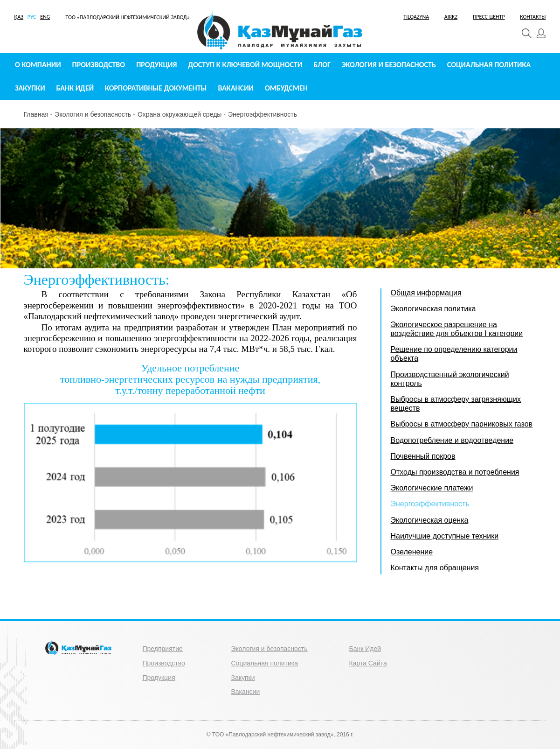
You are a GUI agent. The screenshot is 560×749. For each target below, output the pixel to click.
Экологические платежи (432, 488)
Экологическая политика (433, 309)
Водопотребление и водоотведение (452, 440)
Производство (99, 65)
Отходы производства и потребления (455, 472)
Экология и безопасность (389, 65)
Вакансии (236, 88)
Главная (36, 114)
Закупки (30, 88)
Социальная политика (489, 65)
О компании (38, 65)
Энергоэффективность (263, 114)
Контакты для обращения (435, 568)
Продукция (156, 65)
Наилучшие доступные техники (445, 536)
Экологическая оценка (430, 520)
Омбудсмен (286, 88)
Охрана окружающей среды (180, 114)
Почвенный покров (423, 456)
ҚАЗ (19, 17)
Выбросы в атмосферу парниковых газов (462, 424)
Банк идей (75, 88)
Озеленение (412, 552)
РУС (32, 17)
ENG (45, 17)
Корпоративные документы (156, 88)
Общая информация (426, 293)
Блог (322, 65)
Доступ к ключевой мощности (245, 65)
